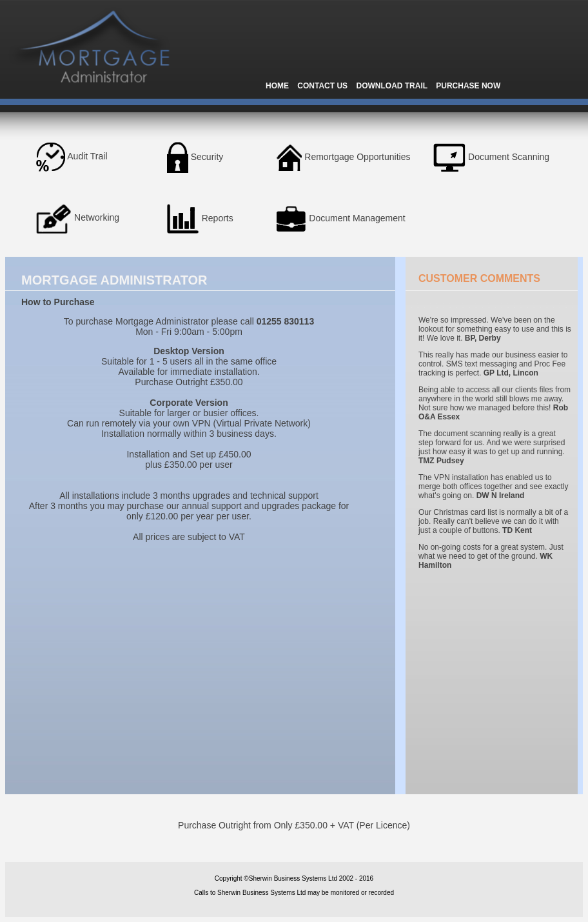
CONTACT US (322, 86)
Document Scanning (509, 156)
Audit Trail (87, 156)
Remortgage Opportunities (357, 156)
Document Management (357, 217)
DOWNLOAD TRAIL (391, 86)
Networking (97, 217)
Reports (218, 217)
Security (207, 156)
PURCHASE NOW (468, 86)
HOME (277, 86)
